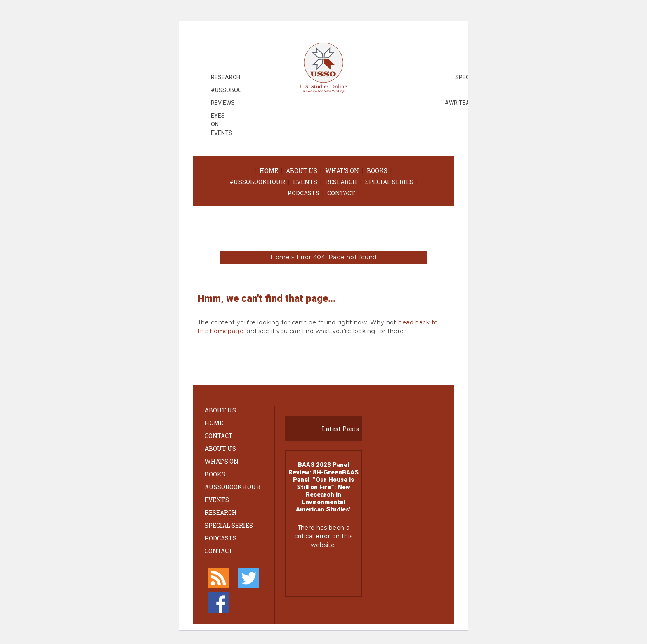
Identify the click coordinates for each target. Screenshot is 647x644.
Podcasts (303, 193)
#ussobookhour (257, 182)
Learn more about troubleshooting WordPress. (323, 573)
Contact (341, 193)
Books (377, 171)
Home (269, 171)
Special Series (389, 182)
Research (341, 182)
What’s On (342, 171)
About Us (302, 171)
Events (305, 182)
